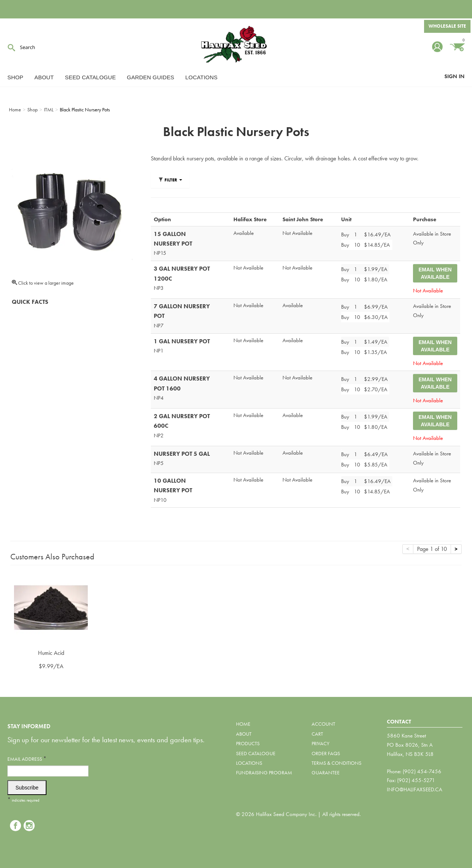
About (44, 77)
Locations (202, 77)
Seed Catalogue (90, 77)
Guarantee (326, 772)
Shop (15, 77)
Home (243, 724)
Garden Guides (150, 77)
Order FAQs (326, 753)
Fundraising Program (264, 772)
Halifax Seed (236, 44)
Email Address (27, 759)
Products (248, 743)
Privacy (320, 743)
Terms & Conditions (336, 763)
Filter (170, 180)
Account (323, 724)
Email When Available (435, 273)
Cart (317, 734)
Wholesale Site (447, 27)
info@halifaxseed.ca (414, 789)
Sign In (454, 76)
